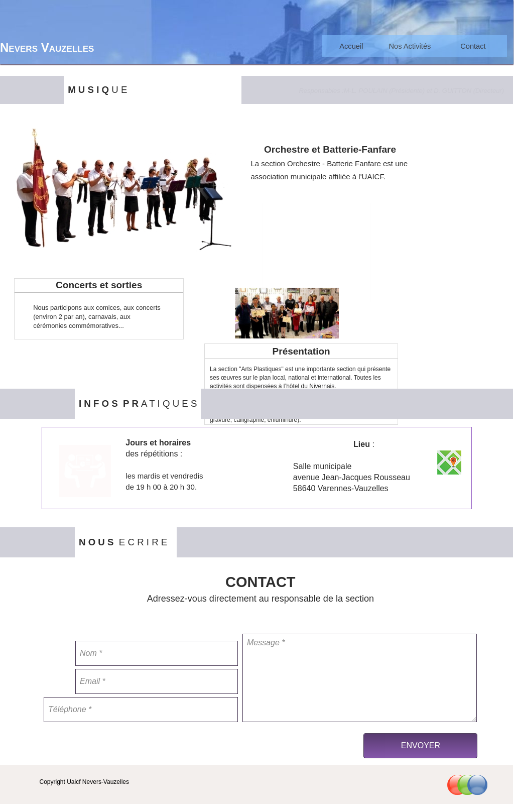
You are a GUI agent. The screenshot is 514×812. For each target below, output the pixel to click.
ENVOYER (421, 745)
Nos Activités (410, 46)
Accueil (351, 46)
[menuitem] (352, 46)
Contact (473, 46)
